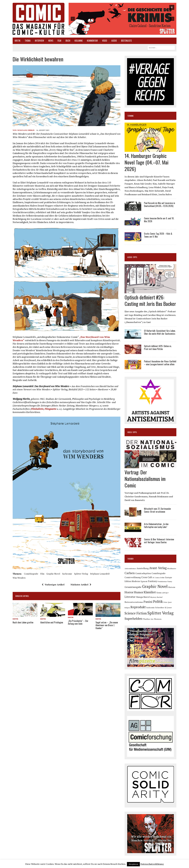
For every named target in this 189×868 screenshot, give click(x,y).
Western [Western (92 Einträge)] (158, 619)
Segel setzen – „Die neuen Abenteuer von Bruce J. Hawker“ (107, 625)
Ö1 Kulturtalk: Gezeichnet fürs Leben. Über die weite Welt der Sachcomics (160, 332)
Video (105, 41)
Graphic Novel (53, 574)
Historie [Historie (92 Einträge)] (172, 587)
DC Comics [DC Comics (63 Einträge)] (156, 578)
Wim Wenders (19, 578)
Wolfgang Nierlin (26, 130)
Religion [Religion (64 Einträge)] (127, 608)
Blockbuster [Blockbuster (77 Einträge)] (172, 568)
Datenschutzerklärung (152, 864)
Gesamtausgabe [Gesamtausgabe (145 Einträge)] (133, 587)
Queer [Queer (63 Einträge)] (170, 602)
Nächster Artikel (81, 585)
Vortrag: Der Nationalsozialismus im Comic (145, 479)
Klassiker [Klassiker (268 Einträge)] (150, 592)
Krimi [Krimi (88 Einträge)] (159, 593)
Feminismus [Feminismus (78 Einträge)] (162, 581)
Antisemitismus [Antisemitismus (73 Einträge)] (130, 568)
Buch (68, 41)
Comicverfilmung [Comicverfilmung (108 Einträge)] (133, 577)
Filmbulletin (37, 409)
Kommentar (92, 41)
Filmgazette (50, 409)
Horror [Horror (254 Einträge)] (129, 592)
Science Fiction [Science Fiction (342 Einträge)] (136, 613)
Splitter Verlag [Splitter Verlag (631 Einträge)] (160, 613)
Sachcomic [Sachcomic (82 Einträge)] (150, 608)
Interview (39, 41)
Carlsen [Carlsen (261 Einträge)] (130, 573)
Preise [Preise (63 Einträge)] (165, 602)
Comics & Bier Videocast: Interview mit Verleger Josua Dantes (159, 541)
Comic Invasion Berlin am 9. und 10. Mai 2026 (159, 220)
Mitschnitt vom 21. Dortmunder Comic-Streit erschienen (158, 510)
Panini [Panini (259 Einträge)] (148, 602)
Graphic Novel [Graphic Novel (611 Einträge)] (155, 586)
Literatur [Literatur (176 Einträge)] (130, 597)
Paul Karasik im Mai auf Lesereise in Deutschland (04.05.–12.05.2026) (159, 204)
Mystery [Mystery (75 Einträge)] (153, 597)
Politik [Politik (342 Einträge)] (158, 602)
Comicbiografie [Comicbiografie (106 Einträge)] (159, 573)
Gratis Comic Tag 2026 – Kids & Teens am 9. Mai (158, 235)
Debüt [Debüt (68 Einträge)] (162, 578)
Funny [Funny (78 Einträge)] (170, 581)
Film (59, 41)
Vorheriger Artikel (53, 585)
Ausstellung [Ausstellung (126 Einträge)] (143, 568)
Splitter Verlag (81, 574)
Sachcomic (67, 574)
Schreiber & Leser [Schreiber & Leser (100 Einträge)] (164, 607)
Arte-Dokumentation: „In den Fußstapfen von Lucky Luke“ (156, 525)
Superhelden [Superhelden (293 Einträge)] (133, 619)
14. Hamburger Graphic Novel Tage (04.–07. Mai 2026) (147, 162)
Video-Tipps (132, 432)
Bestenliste (126, 41)
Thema (28, 41)
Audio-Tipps (132, 257)
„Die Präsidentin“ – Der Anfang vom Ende (78, 622)
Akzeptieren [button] (133, 864)
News (51, 41)
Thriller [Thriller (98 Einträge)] (147, 619)
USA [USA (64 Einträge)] (152, 619)
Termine (130, 116)
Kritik (18, 41)
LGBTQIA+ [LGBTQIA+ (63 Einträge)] (165, 593)
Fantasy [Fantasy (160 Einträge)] (153, 581)
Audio (114, 41)
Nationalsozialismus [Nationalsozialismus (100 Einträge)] (134, 602)
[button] (123, 19)
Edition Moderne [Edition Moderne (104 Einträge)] (132, 581)
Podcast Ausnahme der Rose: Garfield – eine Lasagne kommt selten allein (160, 363)
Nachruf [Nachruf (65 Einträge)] (160, 597)
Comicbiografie (31, 574)
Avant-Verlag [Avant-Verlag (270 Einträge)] (158, 568)
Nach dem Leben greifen (23, 622)
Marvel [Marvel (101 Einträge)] (147, 597)
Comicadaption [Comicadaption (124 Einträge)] (143, 573)
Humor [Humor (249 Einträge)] (139, 592)
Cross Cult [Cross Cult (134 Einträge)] (147, 577)
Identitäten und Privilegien (52, 622)
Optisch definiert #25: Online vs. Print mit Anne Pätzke (158, 348)
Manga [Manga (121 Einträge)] (139, 597)
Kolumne (79, 41)
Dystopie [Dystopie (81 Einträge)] (169, 578)
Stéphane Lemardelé (100, 574)
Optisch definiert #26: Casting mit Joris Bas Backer (150, 300)
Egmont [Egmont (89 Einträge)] (144, 581)
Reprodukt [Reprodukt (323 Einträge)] (138, 607)
